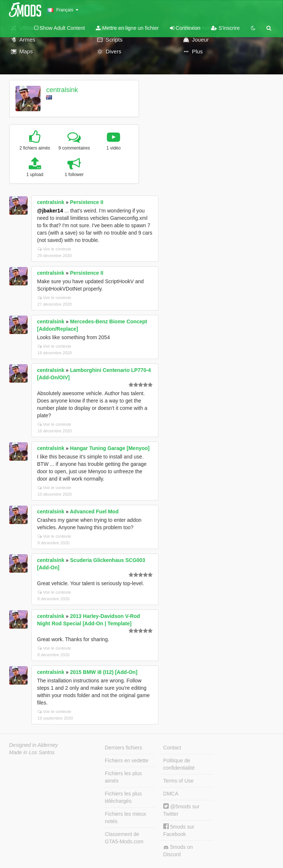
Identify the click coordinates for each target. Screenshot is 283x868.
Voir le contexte (55, 249)
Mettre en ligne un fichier (127, 28)
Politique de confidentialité (179, 764)
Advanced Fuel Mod (94, 512)
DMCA (171, 794)
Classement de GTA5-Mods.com (124, 838)
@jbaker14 (50, 211)
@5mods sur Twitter (181, 810)
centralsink (62, 90)
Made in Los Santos (32, 752)
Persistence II (87, 202)
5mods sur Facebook (179, 830)
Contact (172, 748)
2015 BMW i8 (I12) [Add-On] (104, 672)
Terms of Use (178, 781)
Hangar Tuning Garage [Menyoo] (110, 448)
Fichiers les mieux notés (126, 818)
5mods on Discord (178, 851)
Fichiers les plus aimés (123, 777)
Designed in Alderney (34, 745)
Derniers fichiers (124, 748)
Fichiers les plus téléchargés (123, 797)
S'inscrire (225, 28)
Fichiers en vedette (127, 760)
